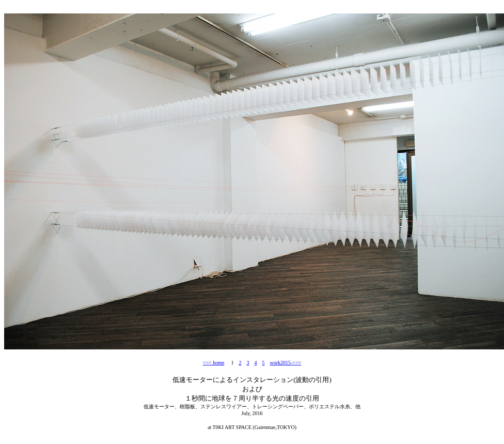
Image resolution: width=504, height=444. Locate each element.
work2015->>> (285, 363)
